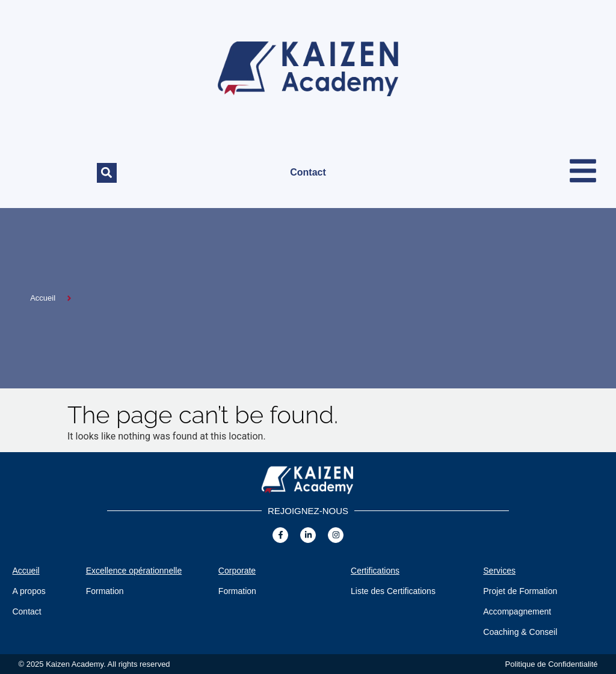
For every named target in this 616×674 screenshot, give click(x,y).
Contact (308, 172)
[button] (107, 173)
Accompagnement (517, 611)
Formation (105, 591)
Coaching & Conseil (520, 632)
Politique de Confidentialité (552, 664)
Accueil (26, 571)
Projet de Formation (520, 591)
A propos (29, 591)
